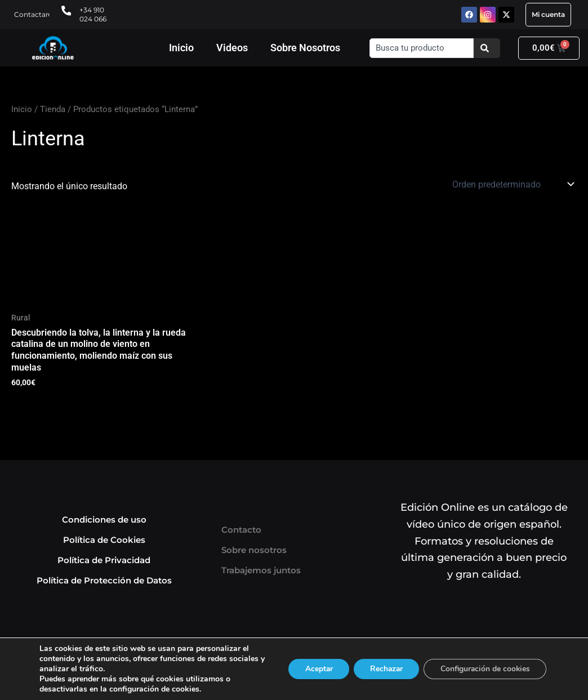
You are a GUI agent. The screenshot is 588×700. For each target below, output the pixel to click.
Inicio (181, 48)
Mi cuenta (548, 14)
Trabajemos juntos (261, 571)
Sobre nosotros (254, 550)
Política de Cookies (104, 540)
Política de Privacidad (104, 561)
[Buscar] (487, 48)
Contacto (241, 530)
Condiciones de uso (104, 520)
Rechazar (383, 669)
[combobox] (422, 48)
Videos (232, 48)
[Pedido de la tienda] (512, 184)
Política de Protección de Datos (104, 581)
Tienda (53, 109)
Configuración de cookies (484, 669)
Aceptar (314, 669)
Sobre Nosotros (305, 48)
